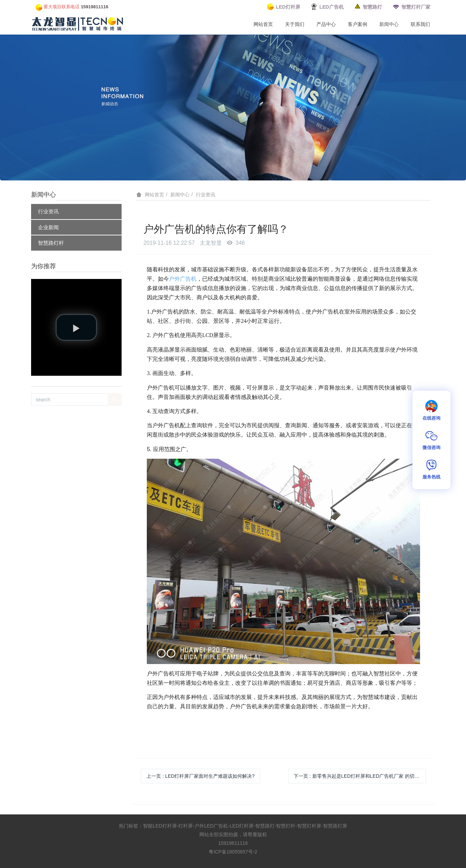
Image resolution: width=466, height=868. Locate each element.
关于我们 (295, 24)
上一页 (201, 776)
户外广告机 (183, 279)
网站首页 (263, 24)
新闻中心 (389, 24)
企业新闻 (48, 227)
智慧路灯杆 (51, 243)
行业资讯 (48, 211)
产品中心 (326, 24)
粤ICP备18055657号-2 (233, 852)
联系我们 (420, 24)
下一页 (360, 776)
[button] (76, 327)
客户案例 (358, 24)
